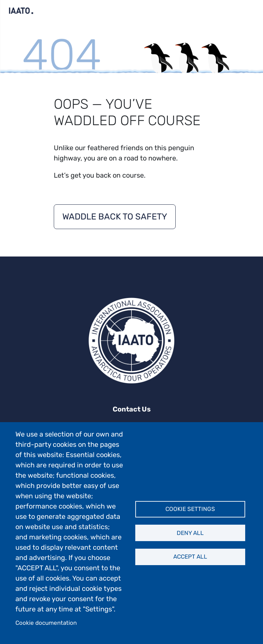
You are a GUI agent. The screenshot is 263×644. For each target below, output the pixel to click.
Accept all (190, 557)
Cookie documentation (46, 623)
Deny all (190, 533)
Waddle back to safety (115, 217)
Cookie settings (190, 509)
